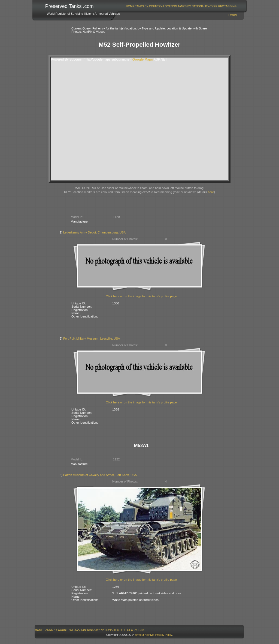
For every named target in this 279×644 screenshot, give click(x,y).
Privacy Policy (164, 635)
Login (233, 15)
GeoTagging (227, 6)
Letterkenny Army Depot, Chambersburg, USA (94, 232)
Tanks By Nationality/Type (197, 6)
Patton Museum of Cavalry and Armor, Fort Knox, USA (100, 475)
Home (130, 6)
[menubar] (181, 6)
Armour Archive (144, 635)
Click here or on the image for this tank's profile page (141, 296)
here (211, 192)
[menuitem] (130, 6)
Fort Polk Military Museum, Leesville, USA (92, 339)
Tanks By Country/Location (156, 6)
